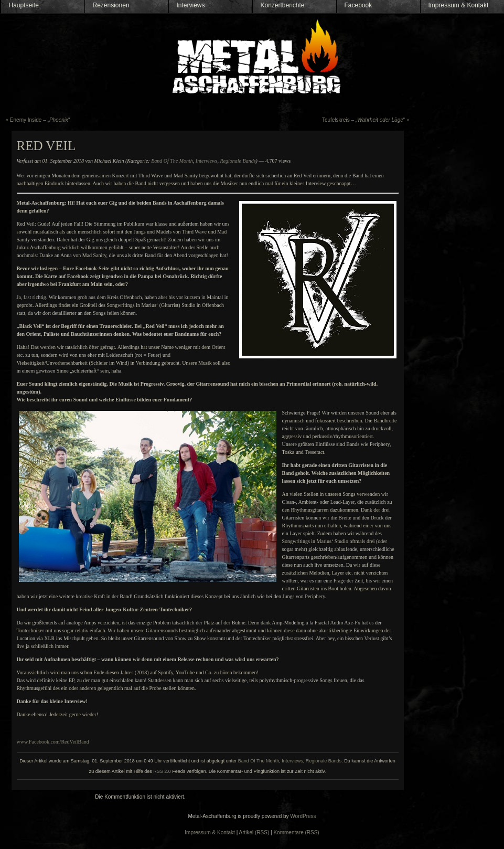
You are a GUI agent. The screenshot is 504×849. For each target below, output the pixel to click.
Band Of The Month (172, 161)
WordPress (303, 816)
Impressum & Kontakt (459, 5)
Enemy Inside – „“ (40, 120)
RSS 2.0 (162, 771)
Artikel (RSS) (254, 832)
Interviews (191, 5)
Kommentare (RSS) (296, 832)
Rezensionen (111, 5)
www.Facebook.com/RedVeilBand (53, 742)
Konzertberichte (283, 5)
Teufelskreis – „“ (363, 120)
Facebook (358, 5)
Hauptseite (24, 5)
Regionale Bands (238, 161)
